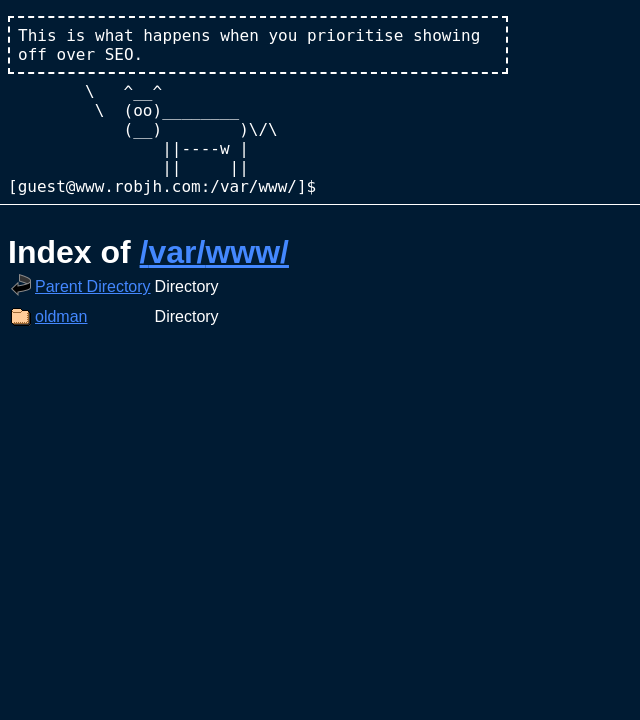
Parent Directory (93, 286)
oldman (61, 316)
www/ (247, 252)
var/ (176, 252)
